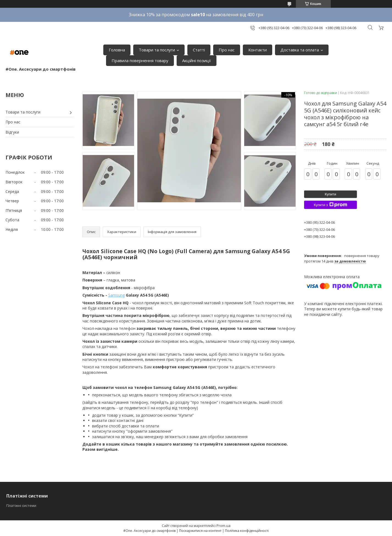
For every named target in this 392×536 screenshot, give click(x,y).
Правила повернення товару (140, 60)
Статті (199, 50)
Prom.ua (223, 526)
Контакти (258, 50)
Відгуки (12, 132)
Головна (117, 50)
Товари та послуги (157, 50)
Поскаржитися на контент (200, 531)
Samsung (116, 295)
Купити (330, 194)
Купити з (330, 205)
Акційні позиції (197, 60)
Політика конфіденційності (247, 531)
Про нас (227, 50)
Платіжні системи (21, 505)
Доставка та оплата (300, 50)
